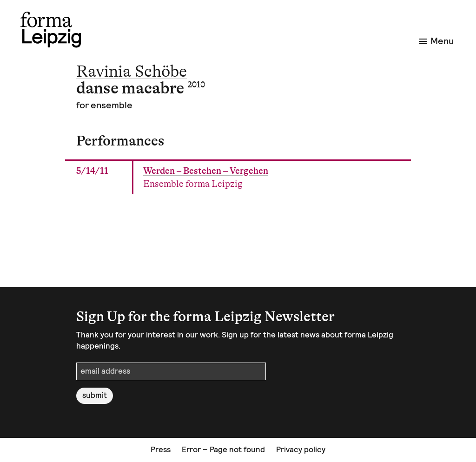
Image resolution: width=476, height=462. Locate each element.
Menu (436, 41)
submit (95, 395)
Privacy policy (301, 449)
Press (161, 449)
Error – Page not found (223, 449)
